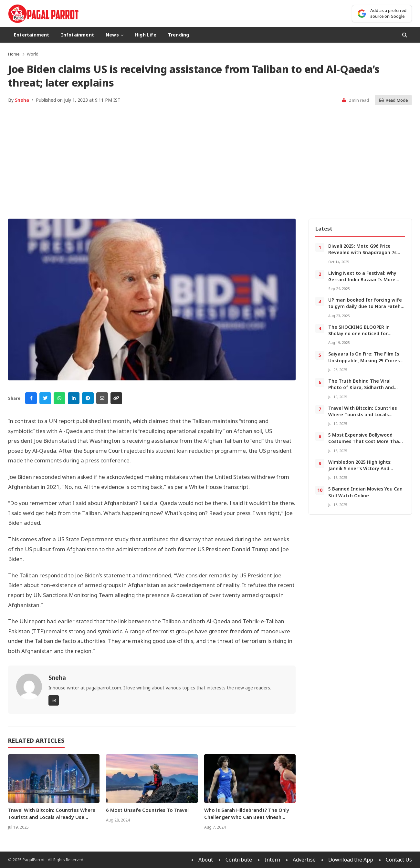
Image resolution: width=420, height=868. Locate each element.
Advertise (304, 860)
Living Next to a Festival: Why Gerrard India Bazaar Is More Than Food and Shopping (362, 280)
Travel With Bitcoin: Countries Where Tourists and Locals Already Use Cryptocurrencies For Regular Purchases (52, 820)
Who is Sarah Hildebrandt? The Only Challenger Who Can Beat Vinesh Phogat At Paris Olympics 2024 (247, 817)
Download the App (351, 860)
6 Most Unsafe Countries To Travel (147, 810)
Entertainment (32, 35)
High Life (146, 35)
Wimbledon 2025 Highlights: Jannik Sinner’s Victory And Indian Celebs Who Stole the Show (361, 472)
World (33, 54)
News (115, 35)
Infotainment (78, 35)
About (206, 860)
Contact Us (399, 860)
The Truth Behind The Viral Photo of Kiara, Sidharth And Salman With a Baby (361, 387)
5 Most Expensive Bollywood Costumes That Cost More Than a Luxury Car (365, 441)
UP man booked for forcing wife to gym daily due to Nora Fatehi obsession (365, 306)
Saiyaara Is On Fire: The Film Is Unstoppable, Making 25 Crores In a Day (364, 360)
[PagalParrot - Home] (43, 14)
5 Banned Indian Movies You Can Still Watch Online (365, 492)
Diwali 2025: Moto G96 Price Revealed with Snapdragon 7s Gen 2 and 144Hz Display (362, 253)
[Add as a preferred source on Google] (382, 13)
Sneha (22, 100)
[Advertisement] (210, 165)
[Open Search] (405, 35)
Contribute (239, 860)
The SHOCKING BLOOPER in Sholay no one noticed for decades (359, 334)
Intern (272, 860)
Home (14, 54)
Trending (179, 35)
